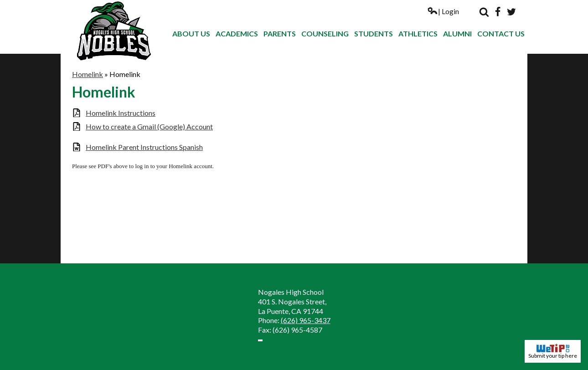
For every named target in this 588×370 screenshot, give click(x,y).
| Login (443, 11)
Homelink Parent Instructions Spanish (144, 147)
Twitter (511, 12)
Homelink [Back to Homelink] (88, 74)
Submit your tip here (553, 351)
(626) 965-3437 (306, 320)
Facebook (498, 12)
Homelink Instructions (121, 113)
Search (484, 12)
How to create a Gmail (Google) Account (149, 126)
